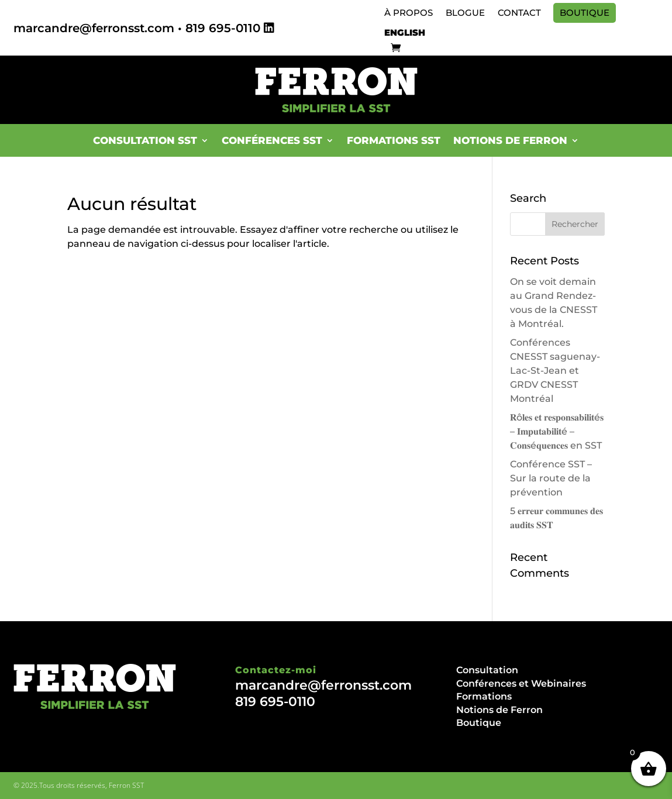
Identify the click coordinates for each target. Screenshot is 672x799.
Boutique (585, 13)
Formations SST (394, 140)
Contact (519, 13)
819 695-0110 (223, 28)
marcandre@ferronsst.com (94, 28)
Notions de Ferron (510, 140)
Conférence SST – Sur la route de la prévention (551, 478)
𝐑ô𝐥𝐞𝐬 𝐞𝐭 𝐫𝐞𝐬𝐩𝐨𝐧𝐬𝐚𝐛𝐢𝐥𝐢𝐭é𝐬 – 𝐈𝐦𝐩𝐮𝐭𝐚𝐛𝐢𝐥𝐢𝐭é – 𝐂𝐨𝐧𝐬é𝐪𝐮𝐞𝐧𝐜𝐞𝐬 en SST (557, 431)
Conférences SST (272, 140)
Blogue (465, 13)
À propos (409, 13)
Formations (484, 696)
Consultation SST (145, 140)
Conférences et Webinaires (521, 683)
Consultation (487, 670)
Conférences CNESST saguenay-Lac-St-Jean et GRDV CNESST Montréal (555, 371)
